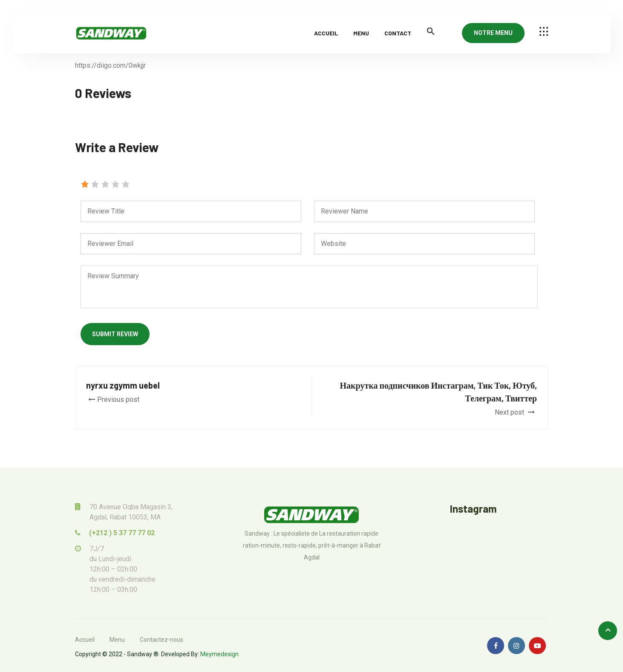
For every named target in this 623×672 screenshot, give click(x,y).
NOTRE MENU (493, 33)
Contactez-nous (162, 640)
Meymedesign (219, 654)
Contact (398, 33)
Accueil (326, 33)
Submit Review (115, 334)
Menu (361, 33)
